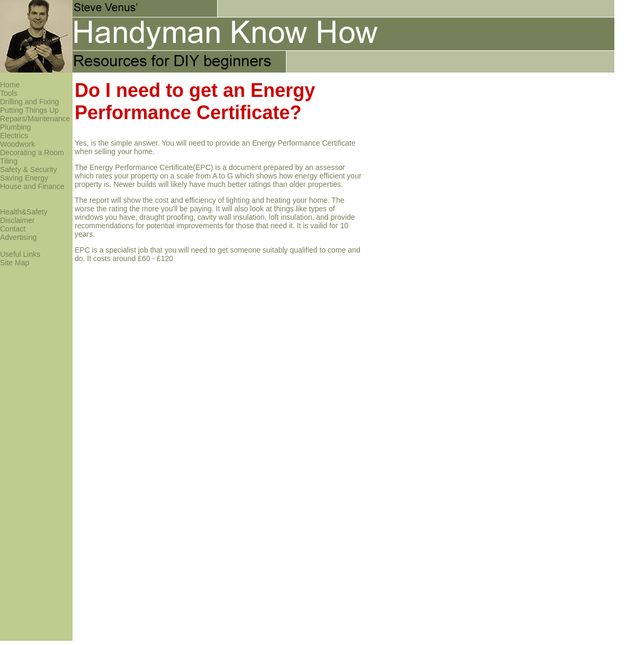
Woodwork (17, 144)
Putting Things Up (29, 110)
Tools (9, 93)
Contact (13, 229)
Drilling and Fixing (29, 102)
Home (10, 85)
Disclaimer (17, 220)
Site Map (15, 263)
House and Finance (32, 186)
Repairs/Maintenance (35, 119)
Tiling (9, 161)
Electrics (14, 136)
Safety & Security (28, 169)
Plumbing (15, 127)
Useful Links (20, 254)
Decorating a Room (32, 153)
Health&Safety (24, 212)
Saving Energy (24, 178)
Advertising (18, 237)
